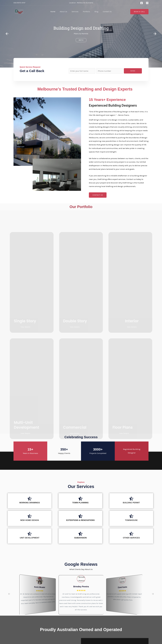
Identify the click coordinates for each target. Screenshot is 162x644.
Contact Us (105, 12)
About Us (65, 12)
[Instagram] (147, 3)
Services (75, 12)
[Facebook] (142, 3)
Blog (95, 12)
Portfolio (86, 12)
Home (55, 12)
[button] (139, 12)
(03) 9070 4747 (19, 3)
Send (133, 71)
